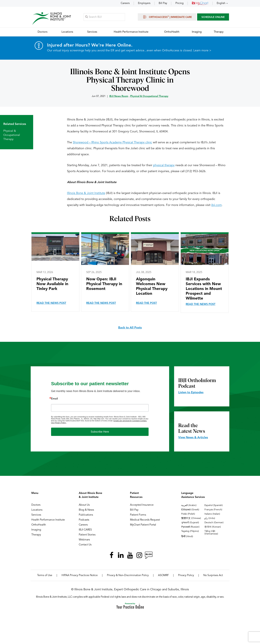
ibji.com (216, 205)
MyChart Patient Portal (143, 525)
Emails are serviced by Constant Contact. (130, 421)
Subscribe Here (100, 432)
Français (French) (213, 510)
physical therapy (164, 166)
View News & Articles (193, 438)
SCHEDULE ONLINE (213, 17)
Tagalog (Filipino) (190, 531)
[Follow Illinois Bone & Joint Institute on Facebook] (111, 555)
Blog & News (86, 510)
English (221, 3)
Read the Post (146, 303)
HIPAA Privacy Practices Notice (80, 576)
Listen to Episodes (191, 393)
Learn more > (202, 51)
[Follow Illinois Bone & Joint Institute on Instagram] (139, 555)
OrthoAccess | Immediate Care (167, 17)
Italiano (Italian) (212, 514)
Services (36, 515)
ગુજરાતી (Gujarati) (190, 523)
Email (54, 399)
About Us (84, 505)
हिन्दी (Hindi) (187, 537)
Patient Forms (138, 515)
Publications (86, 515)
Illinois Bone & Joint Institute (86, 193)
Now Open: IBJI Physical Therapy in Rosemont (104, 284)
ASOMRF (163, 576)
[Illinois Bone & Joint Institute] (52, 18)
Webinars (84, 540)
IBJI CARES (85, 530)
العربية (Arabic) (189, 505)
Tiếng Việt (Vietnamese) (211, 533)
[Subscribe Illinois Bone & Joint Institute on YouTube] (130, 555)
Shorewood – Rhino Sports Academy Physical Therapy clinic (112, 143)
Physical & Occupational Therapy (149, 97)
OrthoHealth (39, 525)
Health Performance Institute (48, 520)
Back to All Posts (130, 328)
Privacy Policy (186, 576)
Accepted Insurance (142, 505)
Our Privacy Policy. (59, 423)
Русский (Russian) (190, 527)
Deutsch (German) (214, 523)
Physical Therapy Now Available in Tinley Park (52, 284)
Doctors (36, 505)
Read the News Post (51, 303)
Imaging (36, 530)
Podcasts (84, 520)
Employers (144, 3)
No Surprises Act (213, 576)
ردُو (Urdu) (210, 518)
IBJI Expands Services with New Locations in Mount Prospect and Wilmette (204, 289)
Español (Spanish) (214, 505)
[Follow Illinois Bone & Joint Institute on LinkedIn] (121, 555)
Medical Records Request (145, 520)
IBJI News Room (119, 97)
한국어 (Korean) (213, 527)
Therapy (36, 535)
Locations (37, 510)
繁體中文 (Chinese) (191, 518)
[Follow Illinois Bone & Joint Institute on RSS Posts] (149, 555)
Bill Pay (163, 3)
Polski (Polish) (188, 514)
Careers (125, 3)
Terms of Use (45, 576)
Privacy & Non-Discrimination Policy (128, 576)
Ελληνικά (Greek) (190, 510)
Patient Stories (87, 535)
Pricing (179, 3)
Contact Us (85, 545)
